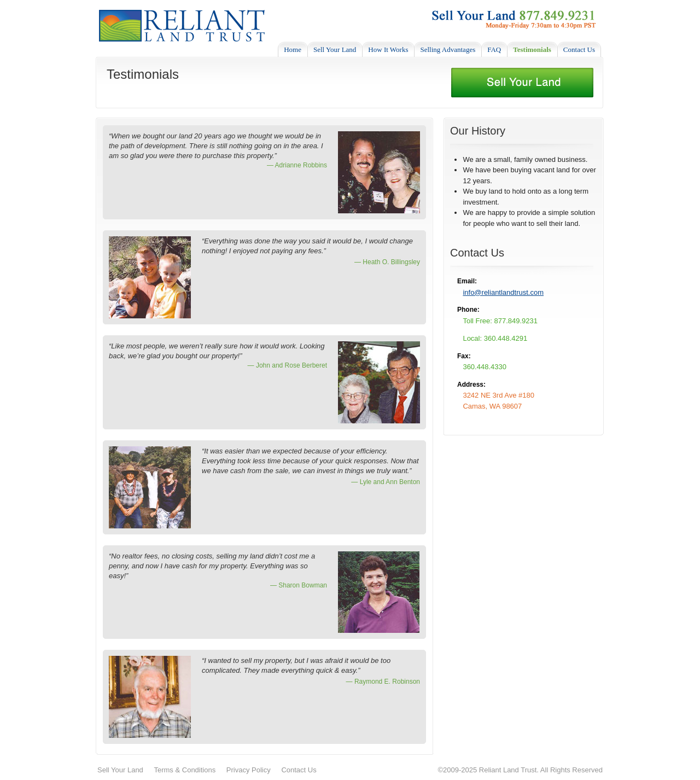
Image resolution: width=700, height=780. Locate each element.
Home (293, 50)
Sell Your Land (335, 50)
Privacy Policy (249, 770)
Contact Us (579, 50)
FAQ (494, 50)
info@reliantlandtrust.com (503, 292)
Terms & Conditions (185, 770)
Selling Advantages (448, 50)
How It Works (388, 50)
